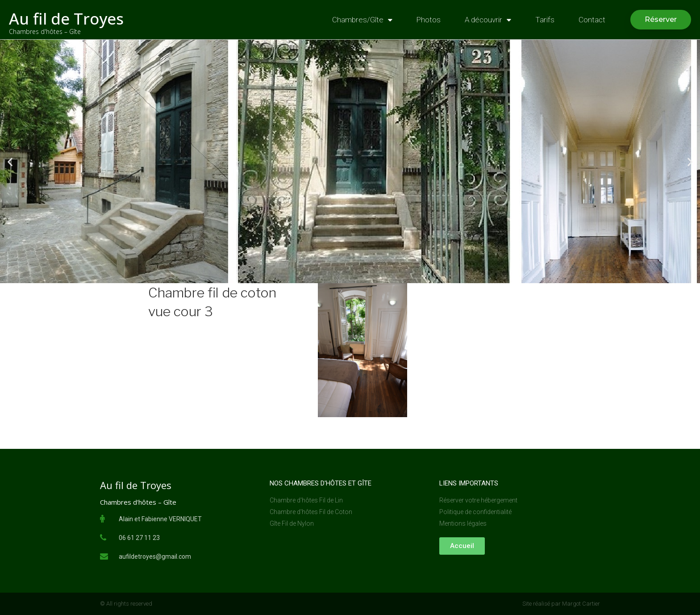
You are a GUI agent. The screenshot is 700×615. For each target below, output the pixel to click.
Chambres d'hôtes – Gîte (45, 31)
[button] (661, 20)
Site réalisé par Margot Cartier (561, 604)
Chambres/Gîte (362, 20)
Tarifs (545, 20)
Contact (592, 20)
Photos (429, 20)
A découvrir (488, 20)
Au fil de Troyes (66, 19)
